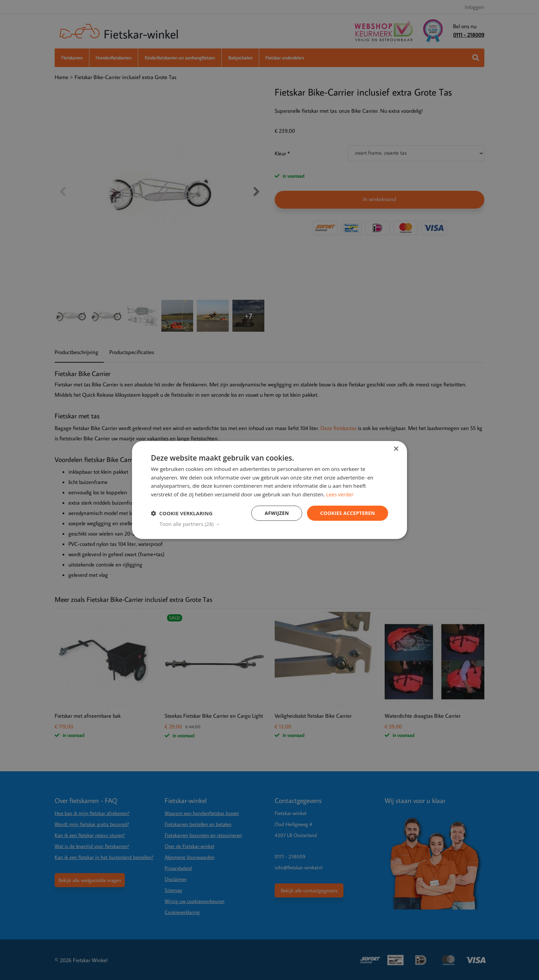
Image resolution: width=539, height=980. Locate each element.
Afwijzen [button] (277, 513)
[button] (274, 524)
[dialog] (269, 490)
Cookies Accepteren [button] (348, 513)
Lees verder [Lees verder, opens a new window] (340, 494)
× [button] (396, 449)
